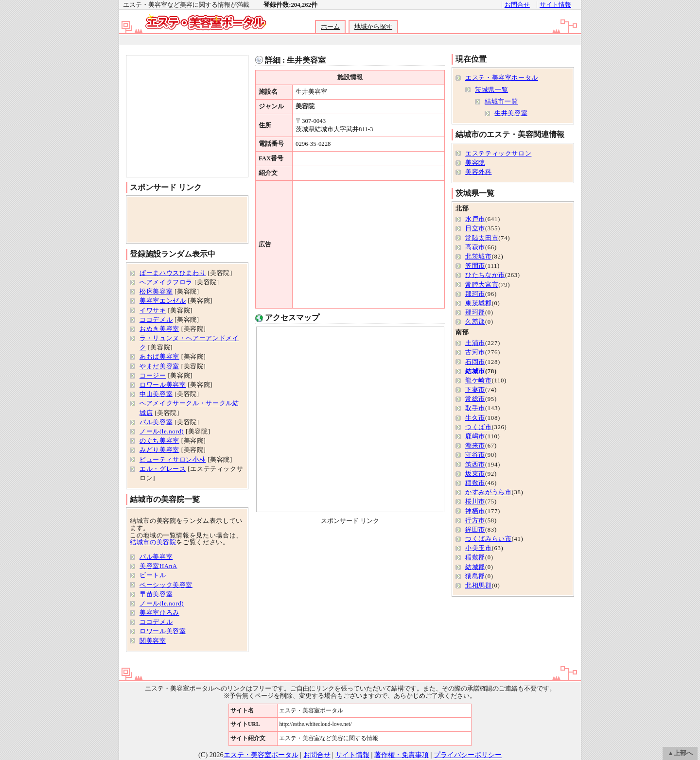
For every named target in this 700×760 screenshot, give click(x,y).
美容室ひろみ (159, 613)
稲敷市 (475, 483)
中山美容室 (156, 394)
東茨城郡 (479, 303)
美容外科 (479, 172)
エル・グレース (163, 469)
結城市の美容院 (153, 542)
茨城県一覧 (491, 90)
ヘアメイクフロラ (166, 282)
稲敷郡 (475, 557)
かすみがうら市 (488, 492)
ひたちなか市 (485, 275)
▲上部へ (680, 753)
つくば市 (479, 427)
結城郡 (475, 567)
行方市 (475, 520)
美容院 (475, 163)
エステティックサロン (498, 154)
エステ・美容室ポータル (502, 78)
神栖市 (475, 511)
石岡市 (475, 362)
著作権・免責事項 (402, 755)
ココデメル (156, 320)
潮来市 (475, 446)
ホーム (330, 27)
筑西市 (475, 465)
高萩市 (475, 247)
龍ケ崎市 (479, 380)
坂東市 (475, 474)
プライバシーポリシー (468, 755)
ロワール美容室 (163, 385)
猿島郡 (475, 576)
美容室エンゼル (163, 301)
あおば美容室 (159, 357)
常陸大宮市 (482, 285)
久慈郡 (475, 322)
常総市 (475, 399)
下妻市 (475, 390)
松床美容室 (156, 292)
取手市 (475, 408)
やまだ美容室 (159, 366)
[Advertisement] (350, 40)
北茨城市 (479, 257)
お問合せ (517, 5)
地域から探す (373, 27)
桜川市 (475, 501)
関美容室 (153, 641)
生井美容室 (511, 113)
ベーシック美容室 (166, 585)
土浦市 (475, 343)
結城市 (475, 371)
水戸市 (475, 219)
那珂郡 (475, 312)
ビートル (153, 575)
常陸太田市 (482, 238)
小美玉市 (479, 548)
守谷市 (475, 455)
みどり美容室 (159, 450)
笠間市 (475, 266)
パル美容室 (156, 422)
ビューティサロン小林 (173, 460)
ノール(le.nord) (162, 432)
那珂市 (475, 294)
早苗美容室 (156, 594)
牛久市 (475, 418)
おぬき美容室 (159, 329)
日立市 (475, 228)
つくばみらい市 (488, 539)
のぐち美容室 (159, 441)
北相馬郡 (479, 586)
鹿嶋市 (475, 436)
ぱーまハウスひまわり (173, 273)
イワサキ (153, 311)
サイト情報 (555, 5)
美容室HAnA (158, 566)
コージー (153, 376)
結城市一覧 (501, 102)
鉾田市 (475, 530)
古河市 (475, 352)
